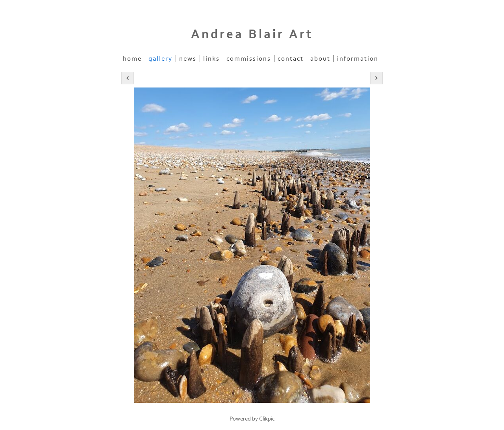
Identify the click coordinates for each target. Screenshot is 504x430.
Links (211, 59)
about (320, 59)
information (358, 59)
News (188, 59)
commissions (249, 59)
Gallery (160, 59)
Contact (291, 59)
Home (132, 59)
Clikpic (267, 419)
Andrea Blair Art (252, 34)
